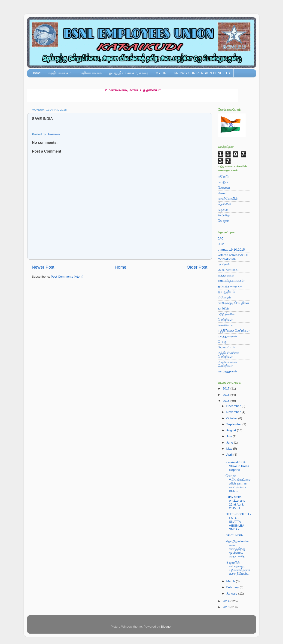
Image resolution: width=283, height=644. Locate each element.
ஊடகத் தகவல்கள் (231, 281)
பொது (222, 342)
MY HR (161, 73)
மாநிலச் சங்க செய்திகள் (227, 364)
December (234, 406)
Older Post (197, 267)
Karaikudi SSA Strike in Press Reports (237, 466)
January (232, 593)
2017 (226, 388)
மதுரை (223, 210)
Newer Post (43, 267)
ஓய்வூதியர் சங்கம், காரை (129, 73)
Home (36, 73)
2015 (226, 401)
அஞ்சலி (224, 264)
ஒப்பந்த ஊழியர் (230, 286)
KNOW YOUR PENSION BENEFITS (202, 73)
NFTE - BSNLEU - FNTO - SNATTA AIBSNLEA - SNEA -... (238, 522)
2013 (226, 607)
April (230, 455)
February (233, 587)
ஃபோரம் (224, 297)
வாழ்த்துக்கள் (227, 371)
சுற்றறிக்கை (226, 314)
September (234, 424)
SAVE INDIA (234, 535)
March (231, 581)
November (234, 412)
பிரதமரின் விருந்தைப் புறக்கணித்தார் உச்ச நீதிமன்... (238, 568)
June (230, 443)
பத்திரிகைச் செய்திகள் (234, 331)
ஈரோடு (223, 176)
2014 (226, 601)
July (230, 436)
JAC (221, 238)
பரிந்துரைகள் (227, 336)
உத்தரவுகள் (226, 275)
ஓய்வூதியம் (226, 292)
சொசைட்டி (226, 325)
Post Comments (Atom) (67, 277)
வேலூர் (223, 221)
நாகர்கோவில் (228, 199)
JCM (221, 244)
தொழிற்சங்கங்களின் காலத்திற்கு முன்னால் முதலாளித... (237, 549)
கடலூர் (223, 182)
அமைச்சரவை (228, 270)
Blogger (166, 627)
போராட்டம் (226, 347)
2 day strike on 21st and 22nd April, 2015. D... (235, 503)
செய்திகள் (225, 320)
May (230, 449)
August (232, 430)
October (232, 418)
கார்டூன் (223, 308)
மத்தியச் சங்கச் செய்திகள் (228, 355)
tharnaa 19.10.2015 (231, 250)
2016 (226, 395)
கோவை (224, 188)
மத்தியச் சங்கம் (60, 73)
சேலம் (223, 193)
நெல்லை (224, 204)
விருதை (224, 215)
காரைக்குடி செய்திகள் (234, 303)
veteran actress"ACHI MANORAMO (233, 257)
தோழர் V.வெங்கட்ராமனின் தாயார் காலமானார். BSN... (238, 483)
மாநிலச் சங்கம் (90, 73)
